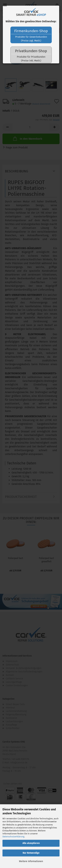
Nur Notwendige (31, 853)
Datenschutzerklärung (13, 837)
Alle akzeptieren (31, 843)
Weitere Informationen (31, 861)
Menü (5, 5)
